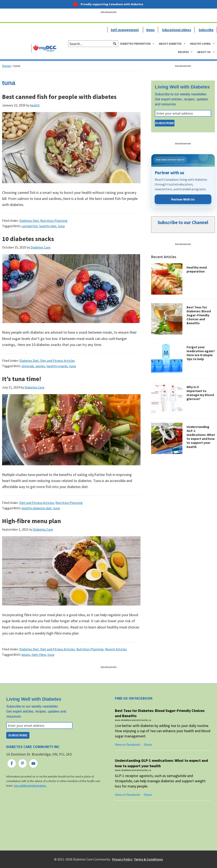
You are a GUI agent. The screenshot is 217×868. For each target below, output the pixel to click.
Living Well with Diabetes (182, 87)
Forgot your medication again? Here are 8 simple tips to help (201, 353)
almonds (28, 366)
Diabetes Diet (29, 221)
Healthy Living (202, 44)
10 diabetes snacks (28, 239)
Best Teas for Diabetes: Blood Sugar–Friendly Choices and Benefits (199, 315)
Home (6, 66)
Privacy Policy (122, 859)
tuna (61, 226)
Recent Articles (116, 649)
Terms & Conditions (148, 859)
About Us (206, 52)
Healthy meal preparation (197, 269)
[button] (115, 44)
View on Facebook (127, 744)
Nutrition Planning (54, 221)
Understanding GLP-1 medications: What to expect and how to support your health (201, 437)
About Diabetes (172, 44)
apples (40, 366)
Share (148, 744)
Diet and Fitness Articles (58, 361)
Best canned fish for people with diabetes (59, 97)
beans (26, 655)
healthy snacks (57, 366)
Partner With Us (183, 199)
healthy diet (48, 226)
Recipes (186, 52)
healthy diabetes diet (37, 508)
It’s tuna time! (22, 379)
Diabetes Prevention (137, 44)
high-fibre (39, 655)
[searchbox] (93, 44)
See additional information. (30, 786)
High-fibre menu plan (31, 521)
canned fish (30, 226)
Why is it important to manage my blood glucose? (200, 393)
